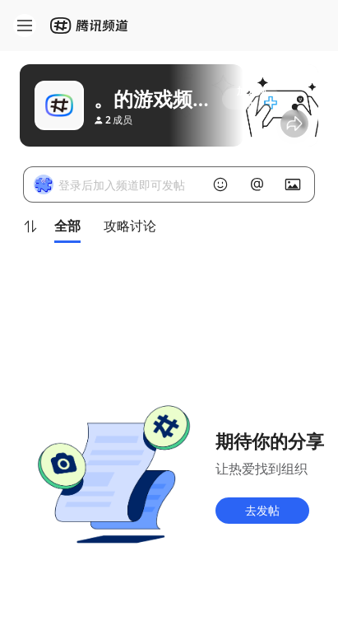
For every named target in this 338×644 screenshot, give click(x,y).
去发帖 (262, 510)
